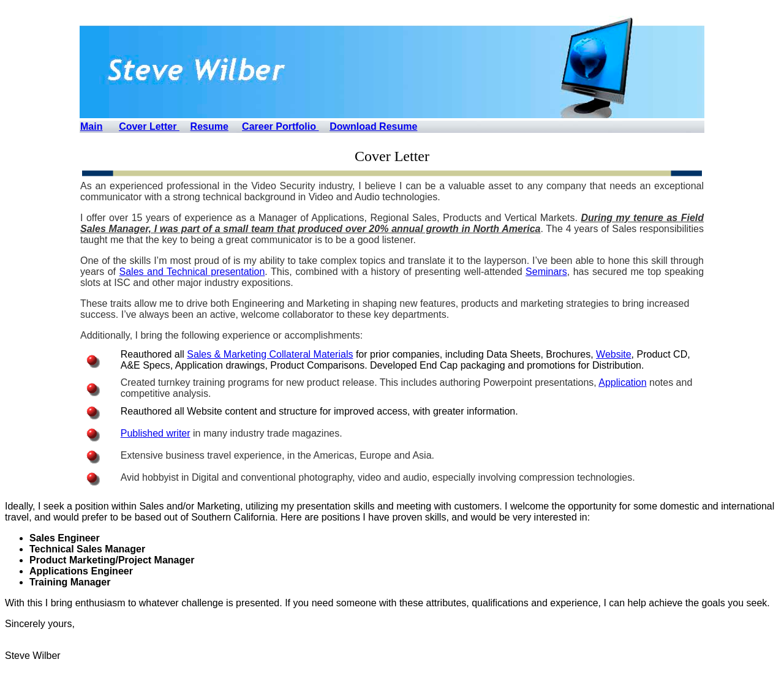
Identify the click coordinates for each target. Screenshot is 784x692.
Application (622, 382)
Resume (209, 126)
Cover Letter (149, 126)
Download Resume (373, 126)
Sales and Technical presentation (192, 272)
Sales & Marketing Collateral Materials (270, 354)
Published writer (156, 433)
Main (91, 126)
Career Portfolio (280, 126)
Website (614, 354)
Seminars (546, 272)
